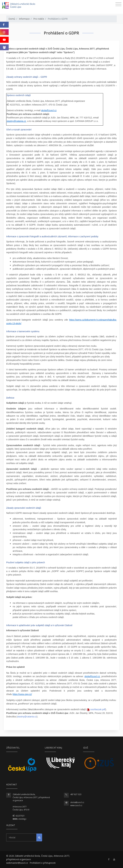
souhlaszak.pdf (98, 709)
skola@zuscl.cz (49, 110)
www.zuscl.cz (76, 805)
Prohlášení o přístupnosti (43, 863)
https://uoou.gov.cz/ (22, 694)
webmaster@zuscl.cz (17, 863)
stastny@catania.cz (16, 121)
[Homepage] (21, 6)
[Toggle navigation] (118, 4)
